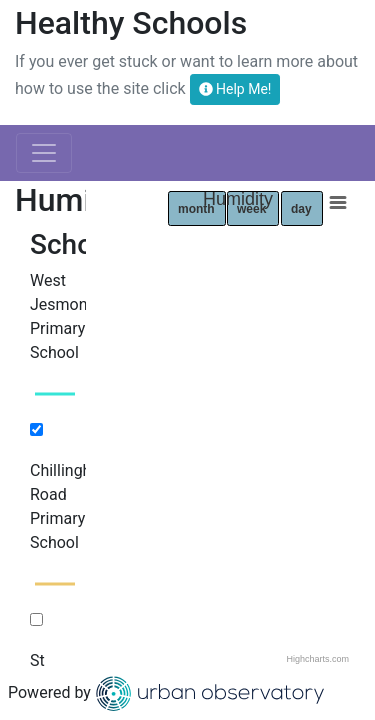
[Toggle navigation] (44, 153)
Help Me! (235, 89)
